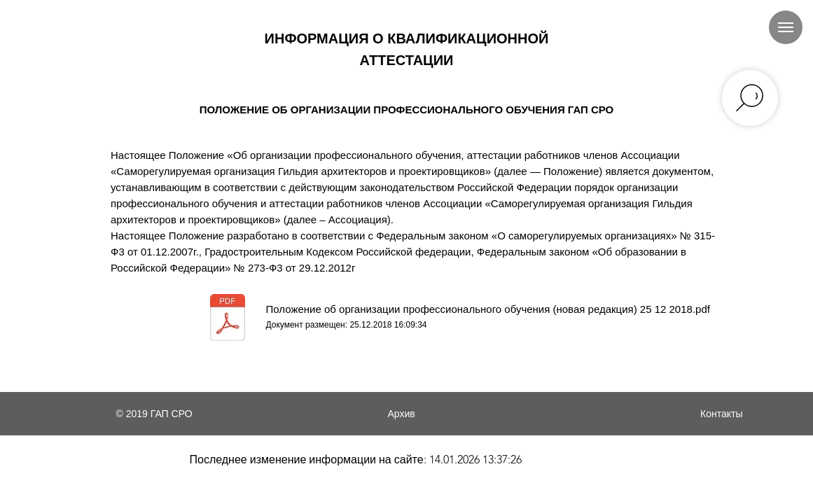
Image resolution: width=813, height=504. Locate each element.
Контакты (721, 414)
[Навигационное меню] (786, 27)
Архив (402, 414)
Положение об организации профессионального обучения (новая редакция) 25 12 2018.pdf (488, 309)
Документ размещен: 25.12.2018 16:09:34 (347, 325)
